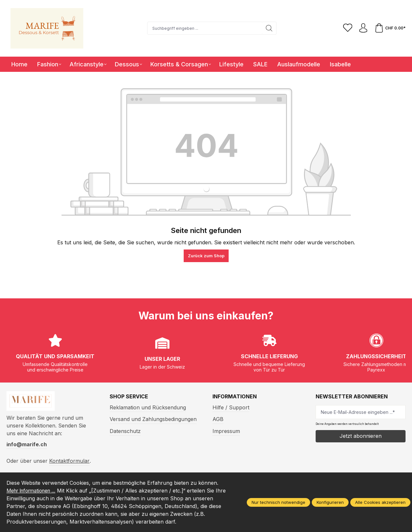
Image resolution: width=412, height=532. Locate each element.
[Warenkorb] (390, 28)
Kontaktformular (69, 462)
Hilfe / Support (231, 407)
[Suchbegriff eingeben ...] (204, 28)
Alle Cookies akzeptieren (380, 502)
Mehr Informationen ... (34, 491)
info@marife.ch (27, 446)
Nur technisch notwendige (278, 502)
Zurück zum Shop (206, 256)
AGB (218, 419)
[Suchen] (269, 28)
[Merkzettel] (346, 28)
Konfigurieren (330, 502)
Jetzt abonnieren (361, 436)
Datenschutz (125, 431)
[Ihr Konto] (363, 28)
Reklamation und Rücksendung (148, 407)
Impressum (226, 431)
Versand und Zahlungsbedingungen (153, 419)
